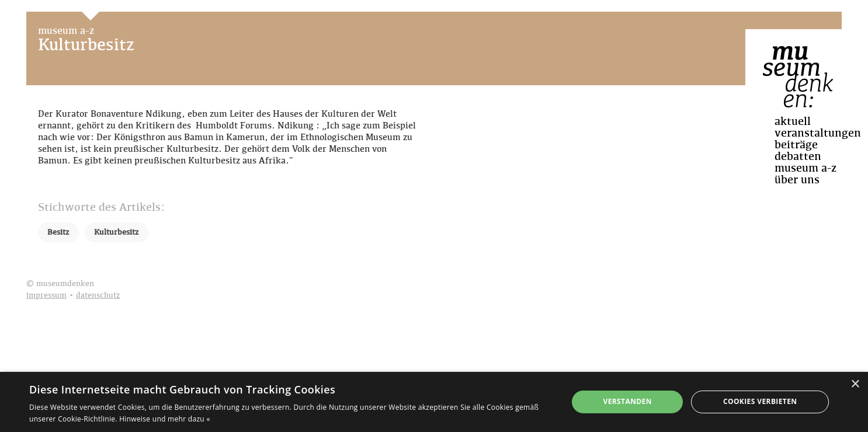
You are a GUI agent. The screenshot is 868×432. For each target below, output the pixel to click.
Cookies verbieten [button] (760, 401)
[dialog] (434, 402)
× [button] (855, 384)
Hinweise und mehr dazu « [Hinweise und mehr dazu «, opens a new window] (165, 419)
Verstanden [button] (627, 401)
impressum (46, 296)
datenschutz (98, 296)
